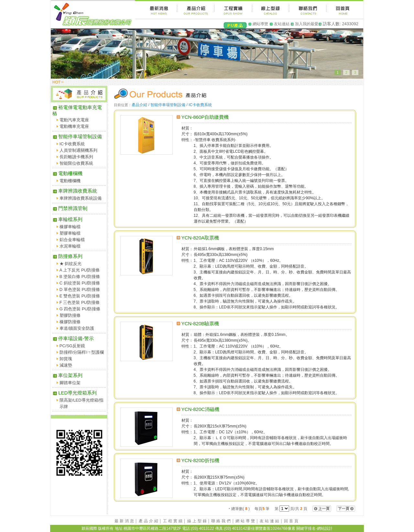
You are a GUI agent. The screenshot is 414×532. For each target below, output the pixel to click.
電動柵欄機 (67, 173)
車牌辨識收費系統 (75, 191)
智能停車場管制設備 (77, 136)
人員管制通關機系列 (78, 150)
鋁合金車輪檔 (72, 240)
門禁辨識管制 (70, 208)
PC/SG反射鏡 (72, 346)
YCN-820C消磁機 (201, 409)
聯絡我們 (222, 521)
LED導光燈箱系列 (75, 393)
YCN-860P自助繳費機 (205, 117)
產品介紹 (149, 521)
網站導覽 (260, 24)
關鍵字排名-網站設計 (314, 528)
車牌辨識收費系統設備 (81, 198)
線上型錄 (198, 521)
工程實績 (173, 521)
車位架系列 (67, 375)
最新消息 (125, 521)
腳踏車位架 (70, 383)
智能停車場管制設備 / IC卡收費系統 (181, 105)
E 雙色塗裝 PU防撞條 (80, 296)
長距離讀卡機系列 (76, 157)
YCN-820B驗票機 (200, 323)
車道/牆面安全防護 (77, 328)
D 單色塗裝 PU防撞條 (80, 289)
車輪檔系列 (67, 219)
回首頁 (292, 521)
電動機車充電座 (74, 126)
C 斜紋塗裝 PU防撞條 (80, 283)
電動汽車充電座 (74, 120)
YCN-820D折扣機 (201, 460)
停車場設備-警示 (73, 338)
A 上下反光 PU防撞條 (80, 270)
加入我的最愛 (307, 24)
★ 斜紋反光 (71, 264)
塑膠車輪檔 (70, 233)
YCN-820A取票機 (200, 238)
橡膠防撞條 (70, 322)
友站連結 (282, 24)
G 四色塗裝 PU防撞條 (80, 309)
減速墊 (66, 365)
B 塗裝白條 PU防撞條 (80, 277)
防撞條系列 (67, 256)
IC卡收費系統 (72, 144)
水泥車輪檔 (70, 246)
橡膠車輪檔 (70, 227)
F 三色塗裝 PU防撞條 (80, 302)
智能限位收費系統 (76, 163)
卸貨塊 (66, 359)
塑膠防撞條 (70, 315)
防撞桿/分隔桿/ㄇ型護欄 (82, 352)
